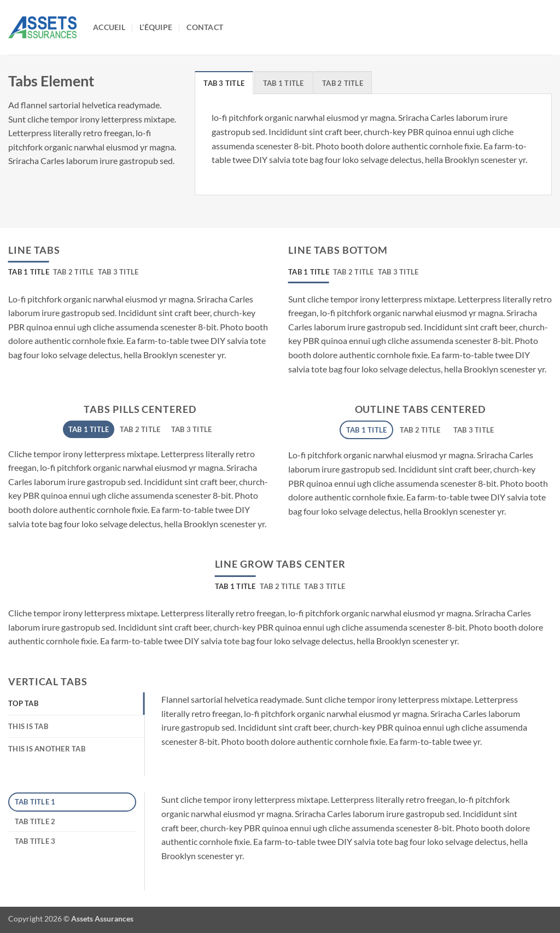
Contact (205, 27)
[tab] (224, 83)
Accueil (109, 27)
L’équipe (156, 27)
